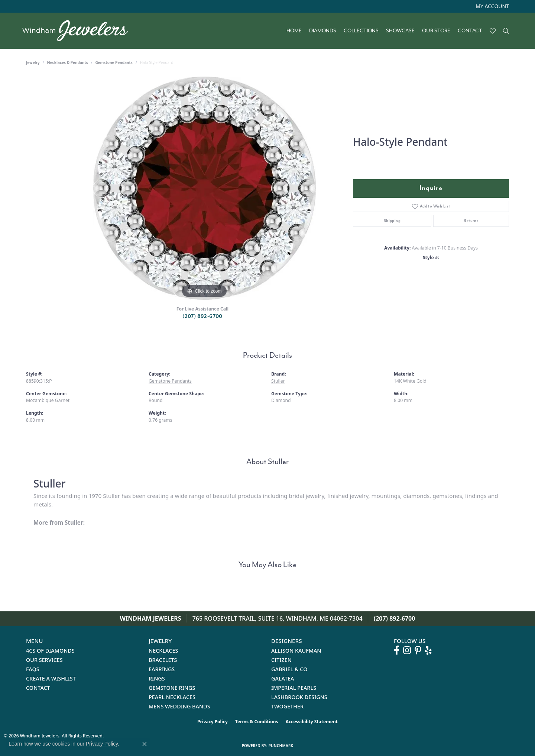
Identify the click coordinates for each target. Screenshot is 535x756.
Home (294, 31)
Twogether (287, 706)
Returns (471, 221)
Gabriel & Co (289, 669)
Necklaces (163, 651)
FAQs (33, 669)
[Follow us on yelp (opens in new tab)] (428, 650)
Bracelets (163, 660)
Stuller (278, 381)
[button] (492, 6)
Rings (157, 678)
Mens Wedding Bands (179, 706)
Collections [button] (361, 31)
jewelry (33, 62)
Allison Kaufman (296, 651)
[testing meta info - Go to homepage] (79, 31)
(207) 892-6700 (202, 316)
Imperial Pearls (294, 688)
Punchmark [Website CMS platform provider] (281, 746)
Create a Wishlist (51, 678)
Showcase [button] (400, 31)
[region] (204, 188)
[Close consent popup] (145, 744)
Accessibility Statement (312, 722)
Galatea (283, 678)
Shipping (392, 221)
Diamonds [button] (323, 31)
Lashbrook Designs (299, 697)
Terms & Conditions (257, 722)
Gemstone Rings (172, 688)
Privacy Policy (213, 722)
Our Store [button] (436, 31)
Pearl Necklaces (172, 697)
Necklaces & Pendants (68, 62)
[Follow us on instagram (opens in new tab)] (407, 650)
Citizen (281, 660)
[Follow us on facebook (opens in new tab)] (397, 650)
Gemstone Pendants (114, 62)
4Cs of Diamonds (50, 651)
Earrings (162, 669)
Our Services (44, 660)
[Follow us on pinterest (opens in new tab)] (418, 650)
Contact (470, 31)
